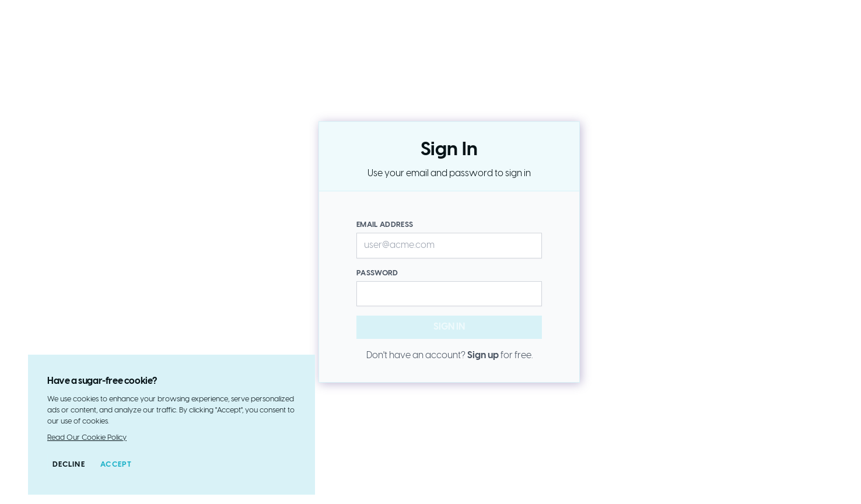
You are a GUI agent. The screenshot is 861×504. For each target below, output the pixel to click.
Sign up (483, 356)
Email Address (385, 225)
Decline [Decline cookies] (69, 465)
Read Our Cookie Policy (87, 438)
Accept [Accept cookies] (116, 465)
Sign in (471, 330)
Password (377, 273)
